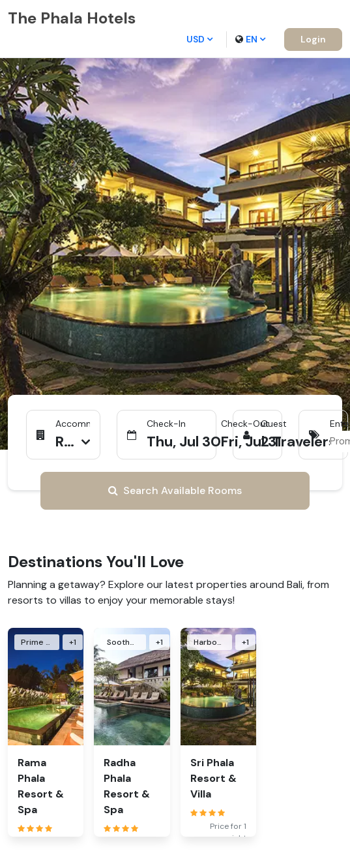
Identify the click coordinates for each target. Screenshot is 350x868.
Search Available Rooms (175, 490)
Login (313, 39)
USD (199, 39)
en (250, 39)
